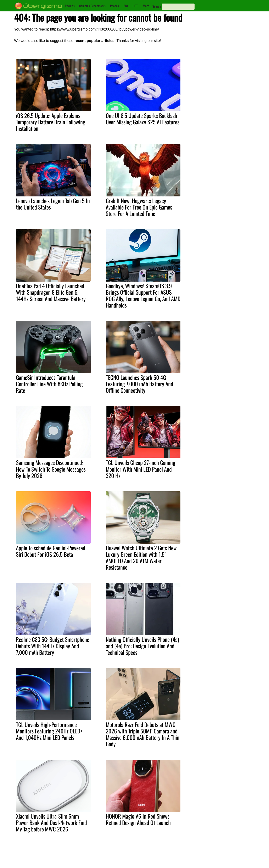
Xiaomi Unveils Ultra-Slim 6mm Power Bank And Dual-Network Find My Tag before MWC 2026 (51, 823)
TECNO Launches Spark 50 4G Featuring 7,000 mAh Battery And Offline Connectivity (139, 384)
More (146, 6)
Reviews (70, 6)
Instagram (157, 858)
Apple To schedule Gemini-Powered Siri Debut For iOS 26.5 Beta (51, 551)
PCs (126, 6)
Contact (126, 858)
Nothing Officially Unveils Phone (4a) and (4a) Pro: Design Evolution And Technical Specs (142, 646)
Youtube (156, 854)
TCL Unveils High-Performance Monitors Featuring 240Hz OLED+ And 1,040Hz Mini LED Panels (49, 731)
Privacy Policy (130, 863)
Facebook (157, 863)
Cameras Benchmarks (92, 6)
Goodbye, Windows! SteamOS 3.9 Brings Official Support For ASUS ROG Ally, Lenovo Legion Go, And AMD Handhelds (143, 295)
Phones (114, 6)
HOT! (135, 6)
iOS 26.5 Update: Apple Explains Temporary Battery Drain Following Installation (51, 122)
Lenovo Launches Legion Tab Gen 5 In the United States (53, 204)
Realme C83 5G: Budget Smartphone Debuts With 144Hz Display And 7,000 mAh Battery (53, 646)
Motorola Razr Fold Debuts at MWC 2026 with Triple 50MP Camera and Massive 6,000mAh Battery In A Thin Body (143, 734)
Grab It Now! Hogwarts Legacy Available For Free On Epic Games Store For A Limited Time (139, 207)
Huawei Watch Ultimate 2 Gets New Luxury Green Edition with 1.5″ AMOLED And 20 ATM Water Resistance (141, 557)
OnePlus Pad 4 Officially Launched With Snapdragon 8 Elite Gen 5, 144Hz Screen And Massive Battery (51, 292)
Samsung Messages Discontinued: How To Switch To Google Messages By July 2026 (51, 469)
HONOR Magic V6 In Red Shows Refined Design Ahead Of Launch (138, 819)
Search (157, 6)
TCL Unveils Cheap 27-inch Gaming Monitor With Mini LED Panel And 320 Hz (141, 469)
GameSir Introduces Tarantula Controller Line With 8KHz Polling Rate (49, 384)
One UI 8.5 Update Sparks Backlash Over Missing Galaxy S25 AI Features (143, 119)
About (125, 854)
